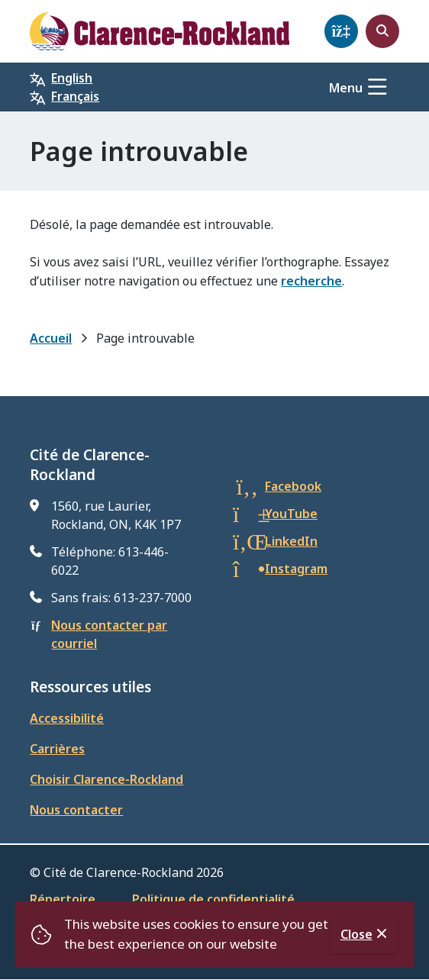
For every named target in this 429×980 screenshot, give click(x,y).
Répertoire (63, 899)
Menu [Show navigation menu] (346, 88)
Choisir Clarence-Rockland (106, 779)
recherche (311, 281)
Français (75, 96)
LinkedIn (291, 541)
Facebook (293, 486)
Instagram (296, 569)
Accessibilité (67, 718)
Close (356, 934)
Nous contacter (76, 810)
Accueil (51, 338)
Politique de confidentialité (213, 899)
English (72, 78)
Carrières (57, 749)
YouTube (291, 514)
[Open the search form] (382, 31)
